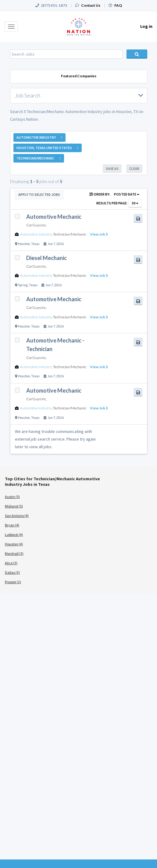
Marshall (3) (14, 553)
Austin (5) (12, 497)
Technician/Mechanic (70, 234)
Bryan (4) (12, 525)
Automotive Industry (36, 234)
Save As (112, 168)
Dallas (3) (12, 572)
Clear (134, 168)
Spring (23, 285)
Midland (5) (14, 506)
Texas (35, 244)
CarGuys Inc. (36, 225)
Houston (24, 244)
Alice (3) (11, 563)
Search (137, 54)
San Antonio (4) (17, 516)
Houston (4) (14, 544)
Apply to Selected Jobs (39, 194)
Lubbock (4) (14, 535)
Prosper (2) (13, 582)
